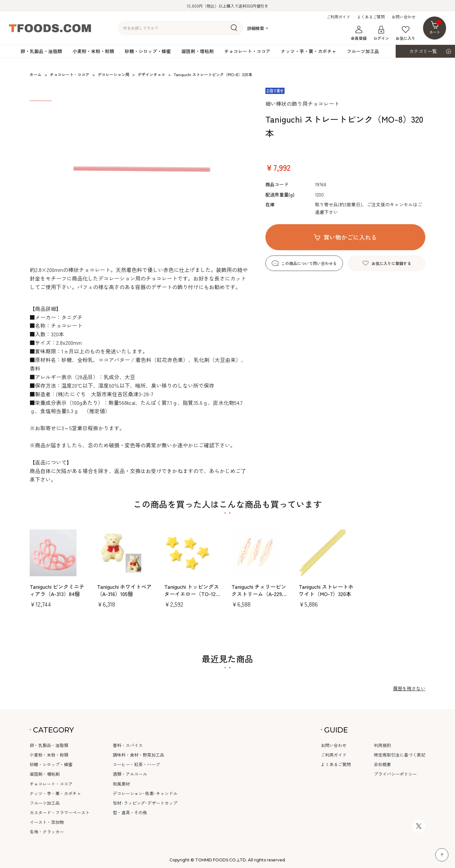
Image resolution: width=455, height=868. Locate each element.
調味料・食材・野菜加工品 (138, 755)
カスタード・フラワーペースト (60, 812)
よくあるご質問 (371, 17)
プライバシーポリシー (395, 774)
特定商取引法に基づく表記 (400, 755)
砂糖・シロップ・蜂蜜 (148, 51)
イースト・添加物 (47, 822)
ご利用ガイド (338, 17)
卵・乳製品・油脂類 (41, 51)
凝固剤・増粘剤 (197, 51)
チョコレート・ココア (247, 51)
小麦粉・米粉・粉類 (93, 51)
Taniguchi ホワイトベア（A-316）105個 (124, 590)
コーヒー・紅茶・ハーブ (136, 764)
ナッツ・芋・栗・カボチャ (309, 51)
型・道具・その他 (130, 812)
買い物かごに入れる (350, 237)
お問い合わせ (404, 17)
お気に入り (406, 33)
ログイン (381, 33)
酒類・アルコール (130, 774)
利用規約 (382, 745)
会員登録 (359, 33)
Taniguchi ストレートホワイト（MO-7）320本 (326, 590)
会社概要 (382, 764)
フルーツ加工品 (363, 51)
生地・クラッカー (47, 832)
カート (435, 27)
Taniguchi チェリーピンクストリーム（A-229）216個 (259, 594)
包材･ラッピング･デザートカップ (145, 803)
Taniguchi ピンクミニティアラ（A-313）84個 (57, 590)
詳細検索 (256, 28)
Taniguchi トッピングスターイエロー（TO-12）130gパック (193, 594)
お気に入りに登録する (391, 263)
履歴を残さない (409, 688)
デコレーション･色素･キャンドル (145, 793)
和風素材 (121, 784)
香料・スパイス (128, 745)
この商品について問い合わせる (309, 263)
